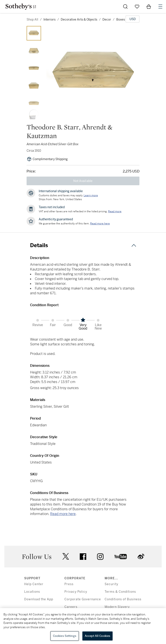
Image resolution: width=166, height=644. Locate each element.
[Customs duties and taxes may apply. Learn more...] (91, 195)
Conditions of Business (123, 599)
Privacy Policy (76, 592)
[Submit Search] (125, 6)
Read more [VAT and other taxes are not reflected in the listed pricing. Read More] (115, 211)
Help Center (34, 584)
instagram (100, 557)
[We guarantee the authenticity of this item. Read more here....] (100, 224)
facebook (83, 557)
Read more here (63, 514)
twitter (66, 556)
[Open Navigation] (160, 6)
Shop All (32, 19)
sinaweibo (141, 556)
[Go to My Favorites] (137, 6)
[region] (83, 626)
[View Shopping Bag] (149, 6)
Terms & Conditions (120, 592)
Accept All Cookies (97, 636)
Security (111, 584)
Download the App (39, 599)
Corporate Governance (83, 599)
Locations (32, 592)
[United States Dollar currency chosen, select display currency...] (132, 19)
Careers (71, 607)
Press (69, 584)
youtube (121, 557)
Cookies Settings (65, 636)
